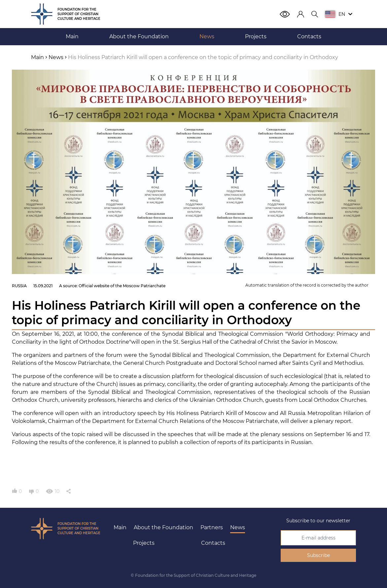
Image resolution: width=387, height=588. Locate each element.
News (238, 527)
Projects (144, 543)
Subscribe (318, 555)
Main (120, 527)
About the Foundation (163, 527)
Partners (212, 527)
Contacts (213, 543)
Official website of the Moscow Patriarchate (122, 286)
